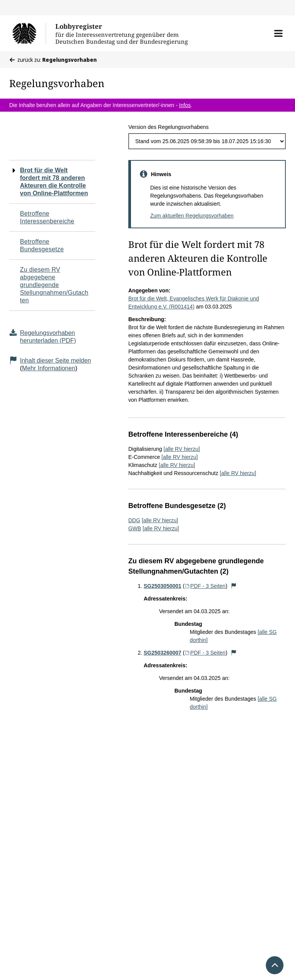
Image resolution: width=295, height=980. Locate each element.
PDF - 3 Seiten (205, 586)
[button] (278, 33)
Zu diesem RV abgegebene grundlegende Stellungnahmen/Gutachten (54, 285)
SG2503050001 (162, 586)
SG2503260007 (162, 653)
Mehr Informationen (49, 368)
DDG (134, 520)
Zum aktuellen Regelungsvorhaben (192, 216)
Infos (185, 105)
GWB (135, 528)
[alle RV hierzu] (182, 449)
